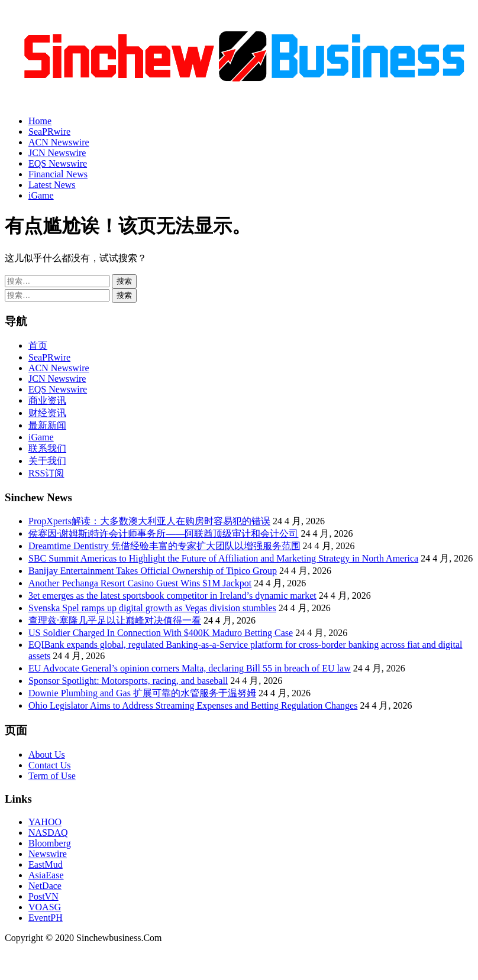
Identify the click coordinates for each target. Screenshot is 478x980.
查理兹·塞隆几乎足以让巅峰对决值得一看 (115, 620)
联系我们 (47, 448)
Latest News (52, 185)
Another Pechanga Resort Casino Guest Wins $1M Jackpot (140, 583)
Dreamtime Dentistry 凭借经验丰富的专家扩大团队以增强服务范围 (164, 546)
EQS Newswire (58, 163)
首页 (38, 345)
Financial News (58, 174)
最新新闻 (47, 425)
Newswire (48, 854)
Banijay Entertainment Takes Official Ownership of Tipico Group (153, 571)
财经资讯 (47, 413)
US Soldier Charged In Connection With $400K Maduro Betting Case (161, 633)
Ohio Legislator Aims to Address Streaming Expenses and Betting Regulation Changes (193, 705)
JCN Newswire (57, 153)
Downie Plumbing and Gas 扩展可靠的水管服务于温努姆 (142, 693)
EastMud (46, 864)
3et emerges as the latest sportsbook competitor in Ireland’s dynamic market (172, 596)
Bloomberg (50, 843)
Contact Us (50, 765)
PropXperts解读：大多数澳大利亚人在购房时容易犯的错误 (149, 521)
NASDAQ (48, 833)
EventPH (46, 918)
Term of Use (52, 776)
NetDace (45, 886)
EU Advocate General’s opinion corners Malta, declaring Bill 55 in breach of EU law (190, 668)
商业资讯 (47, 400)
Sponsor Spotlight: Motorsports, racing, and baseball (128, 681)
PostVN (43, 896)
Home (40, 121)
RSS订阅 (46, 473)
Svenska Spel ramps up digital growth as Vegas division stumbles (152, 608)
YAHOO (45, 822)
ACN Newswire (59, 142)
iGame (41, 195)
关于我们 (47, 461)
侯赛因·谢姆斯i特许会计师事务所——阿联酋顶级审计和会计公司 (163, 533)
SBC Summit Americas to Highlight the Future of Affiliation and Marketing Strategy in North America (223, 558)
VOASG (45, 907)
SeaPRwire (49, 132)
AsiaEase (46, 875)
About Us (47, 755)
